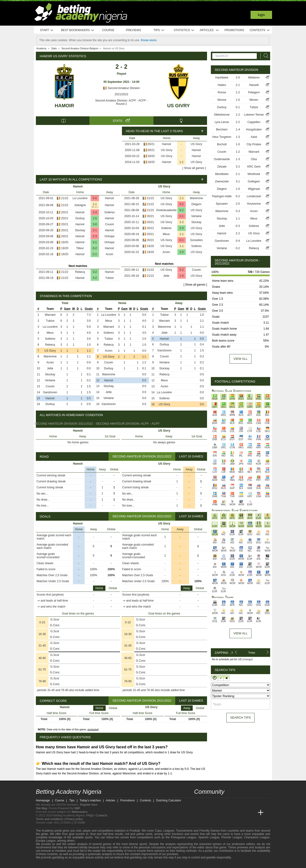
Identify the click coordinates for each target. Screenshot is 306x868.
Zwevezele (222, 181)
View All (240, 633)
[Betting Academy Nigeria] (198, 813)
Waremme (196, 198)
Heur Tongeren (222, 137)
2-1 (95, 230)
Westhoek (254, 174)
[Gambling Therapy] (80, 864)
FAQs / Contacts (97, 816)
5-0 (95, 198)
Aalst (254, 137)
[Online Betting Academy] (225, 813)
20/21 (151, 144)
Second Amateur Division (121, 88)
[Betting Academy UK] (252, 813)
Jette (166, 276)
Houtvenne (254, 204)
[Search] (265, 56)
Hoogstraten (254, 130)
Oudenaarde (222, 159)
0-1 (182, 216)
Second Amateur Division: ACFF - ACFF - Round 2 (121, 102)
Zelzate (222, 167)
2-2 (182, 222)
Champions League (257, 837)
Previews (134, 30)
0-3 (238, 211)
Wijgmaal (254, 189)
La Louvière (80, 198)
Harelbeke (222, 78)
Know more (149, 40)
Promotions (234, 30)
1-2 (238, 92)
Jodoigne (80, 205)
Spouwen (222, 204)
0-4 (238, 241)
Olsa (254, 159)
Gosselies (196, 240)
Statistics (184, 30)
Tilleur (80, 248)
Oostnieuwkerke (166, 210)
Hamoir (64, 106)
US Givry (178, 106)
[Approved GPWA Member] (65, 864)
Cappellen (254, 122)
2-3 (95, 236)
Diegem (196, 204)
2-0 (238, 78)
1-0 (182, 276)
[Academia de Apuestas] (234, 813)
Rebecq (80, 272)
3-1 (238, 181)
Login (261, 15)
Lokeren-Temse (254, 115)
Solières (109, 212)
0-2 (95, 248)
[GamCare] (74, 864)
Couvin (109, 224)
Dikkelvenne (222, 115)
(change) (248, 659)
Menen (254, 100)
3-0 (95, 224)
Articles (209, 30)
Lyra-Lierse (222, 122)
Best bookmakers (78, 30)
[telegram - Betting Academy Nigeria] (198, 803)
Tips (159, 30)
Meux (166, 234)
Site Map (41, 808)
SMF (77, 808)
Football (135, 831)
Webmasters (79, 812)
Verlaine (196, 216)
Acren (109, 254)
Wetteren (254, 78)
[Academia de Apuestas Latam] (243, 813)
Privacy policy (74, 819)
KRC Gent (254, 167)
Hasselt (254, 85)
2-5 (182, 252)
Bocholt (222, 144)
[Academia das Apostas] (207, 813)
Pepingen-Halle (222, 196)
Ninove (222, 100)
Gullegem (254, 181)
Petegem (254, 92)
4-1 (95, 242)
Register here (89, 805)
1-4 (95, 212)
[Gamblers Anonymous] (87, 864)
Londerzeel (254, 196)
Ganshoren (50, 392)
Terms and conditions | (51, 819)
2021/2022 (122, 94)
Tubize (109, 278)
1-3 (238, 137)
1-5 (95, 218)
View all (240, 359)
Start (47, 30)
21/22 (65, 198)
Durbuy (80, 218)
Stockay (80, 230)
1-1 (182, 162)
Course (108, 30)
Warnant (50, 315)
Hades (222, 85)
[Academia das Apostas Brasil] (216, 813)
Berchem (222, 130)
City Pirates (254, 144)
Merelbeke (222, 174)
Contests (260, 30)
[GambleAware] (47, 864)
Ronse (222, 92)
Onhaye (109, 236)
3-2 (95, 278)
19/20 (151, 156)
